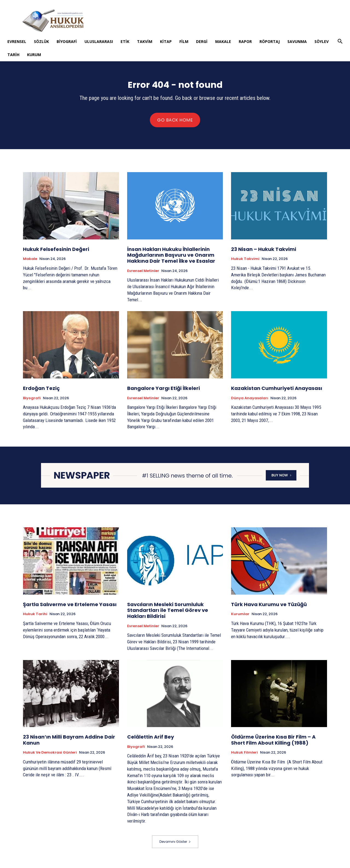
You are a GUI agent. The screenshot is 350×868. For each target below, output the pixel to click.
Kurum (34, 55)
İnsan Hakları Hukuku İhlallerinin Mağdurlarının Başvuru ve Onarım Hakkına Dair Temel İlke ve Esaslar (171, 259)
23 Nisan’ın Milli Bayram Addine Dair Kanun (69, 743)
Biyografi (67, 41)
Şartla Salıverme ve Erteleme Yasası (70, 608)
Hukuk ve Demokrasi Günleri (50, 756)
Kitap (166, 41)
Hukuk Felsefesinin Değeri (56, 253)
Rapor (245, 41)
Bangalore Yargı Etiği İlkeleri (164, 392)
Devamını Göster (175, 845)
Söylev (322, 41)
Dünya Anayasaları (250, 401)
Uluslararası (99, 41)
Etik (125, 41)
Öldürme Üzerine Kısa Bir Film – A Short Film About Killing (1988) (273, 743)
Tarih (13, 55)
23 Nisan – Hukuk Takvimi (264, 253)
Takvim (145, 41)
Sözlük (41, 41)
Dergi (202, 41)
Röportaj (270, 41)
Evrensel (17, 41)
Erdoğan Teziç (41, 392)
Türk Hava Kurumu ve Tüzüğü (269, 608)
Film (184, 41)
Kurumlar (240, 618)
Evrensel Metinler (143, 274)
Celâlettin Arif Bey (151, 740)
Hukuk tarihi (35, 618)
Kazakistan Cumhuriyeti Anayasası (277, 392)
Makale (223, 41)
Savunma (297, 41)
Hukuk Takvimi (245, 262)
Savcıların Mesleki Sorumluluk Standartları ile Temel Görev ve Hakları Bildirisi (168, 614)
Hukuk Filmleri (244, 756)
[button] (340, 42)
